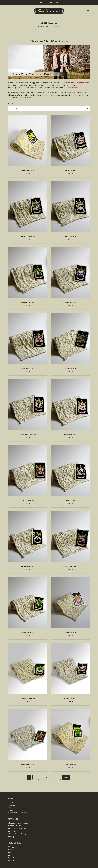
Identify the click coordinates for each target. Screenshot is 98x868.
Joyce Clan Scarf (70, 170)
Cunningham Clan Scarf (28, 434)
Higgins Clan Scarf (70, 236)
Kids (10, 855)
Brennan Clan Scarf (28, 764)
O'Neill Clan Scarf (70, 698)
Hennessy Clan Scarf (28, 302)
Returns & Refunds (15, 826)
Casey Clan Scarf (28, 500)
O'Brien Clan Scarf (70, 632)
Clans (47, 26)
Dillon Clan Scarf (28, 368)
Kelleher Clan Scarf (28, 170)
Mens (10, 850)
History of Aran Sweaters (17, 828)
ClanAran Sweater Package (18, 834)
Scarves (11, 861)
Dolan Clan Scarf (70, 302)
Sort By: (11, 104)
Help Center (13, 831)
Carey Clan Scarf (70, 500)
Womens (11, 847)
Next (66, 777)
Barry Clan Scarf (70, 566)
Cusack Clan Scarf (70, 368)
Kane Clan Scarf (70, 764)
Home (40, 26)
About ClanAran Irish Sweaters (19, 823)
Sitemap (11, 837)
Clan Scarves (55, 26)
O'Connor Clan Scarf (28, 698)
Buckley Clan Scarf (28, 566)
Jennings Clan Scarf (28, 236)
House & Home (14, 858)
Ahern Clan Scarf (28, 632)
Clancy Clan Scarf (70, 434)
